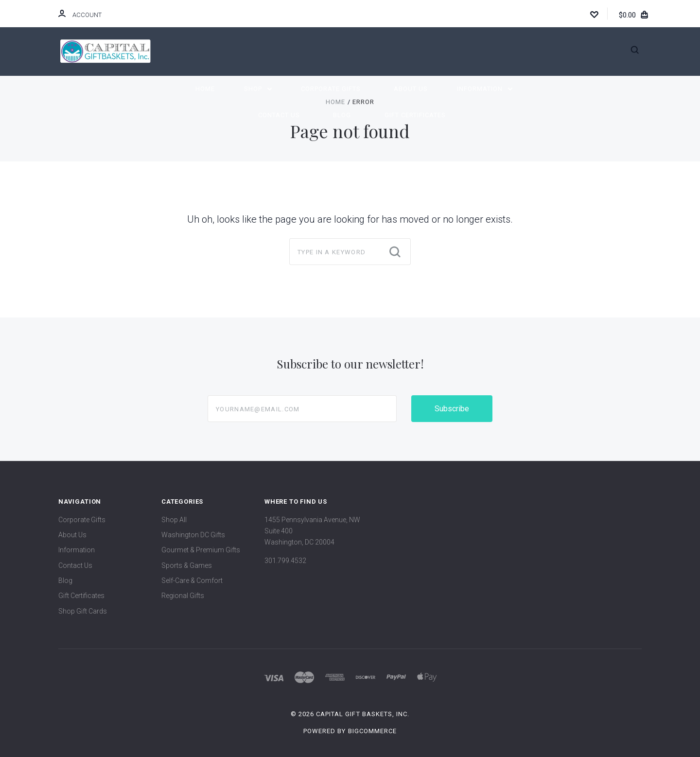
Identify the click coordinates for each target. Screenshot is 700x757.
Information (485, 89)
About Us (411, 89)
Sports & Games (187, 565)
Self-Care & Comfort (192, 581)
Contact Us (279, 115)
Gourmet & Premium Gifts (201, 550)
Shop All (174, 520)
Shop (258, 89)
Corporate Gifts (331, 89)
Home (205, 89)
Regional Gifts (183, 596)
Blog (342, 115)
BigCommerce (372, 731)
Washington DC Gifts (193, 535)
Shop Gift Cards (83, 611)
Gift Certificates (415, 115)
